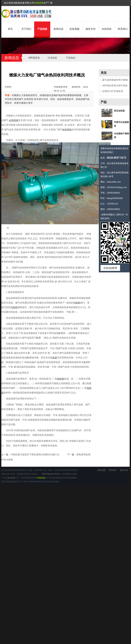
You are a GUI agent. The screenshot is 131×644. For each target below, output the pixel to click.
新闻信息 (59, 29)
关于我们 (26, 29)
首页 (10, 29)
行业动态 (52, 58)
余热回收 (39, 3)
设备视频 (74, 29)
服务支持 (91, 29)
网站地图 (101, 470)
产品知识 (71, 58)
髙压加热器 (119, 111)
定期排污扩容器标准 (113, 91)
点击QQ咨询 (110, 268)
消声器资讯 (34, 58)
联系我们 (123, 29)
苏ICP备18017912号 (51, 474)
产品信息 (42, 29)
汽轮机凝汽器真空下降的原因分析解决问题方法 (35, 454)
